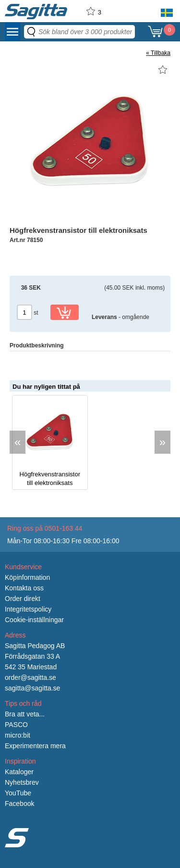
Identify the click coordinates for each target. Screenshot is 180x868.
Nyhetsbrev (22, 782)
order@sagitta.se (30, 677)
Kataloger (19, 772)
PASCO (16, 725)
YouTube (18, 793)
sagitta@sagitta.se (32, 688)
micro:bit (18, 735)
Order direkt (23, 599)
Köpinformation (27, 577)
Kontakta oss (24, 588)
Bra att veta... (25, 714)
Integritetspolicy (28, 609)
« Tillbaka (158, 53)
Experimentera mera (35, 746)
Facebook (19, 804)
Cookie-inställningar (34, 620)
